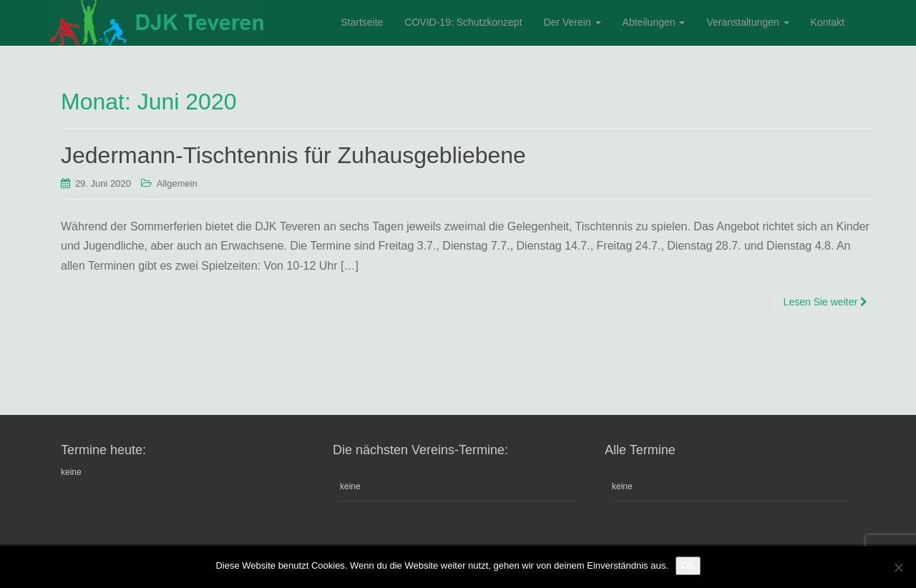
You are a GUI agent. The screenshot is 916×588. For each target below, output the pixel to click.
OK (688, 565)
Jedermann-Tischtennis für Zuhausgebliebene (293, 155)
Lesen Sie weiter (825, 302)
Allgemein (177, 183)
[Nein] (898, 567)
